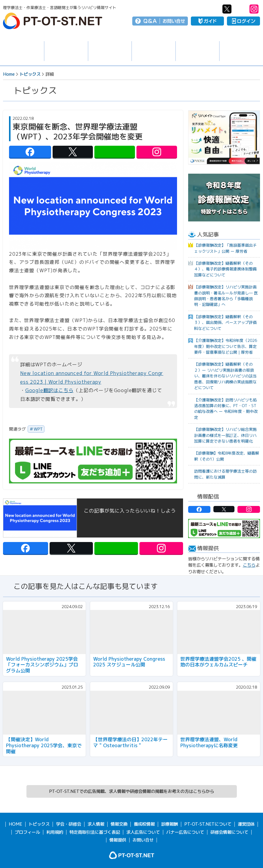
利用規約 (55, 832)
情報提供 (118, 840)
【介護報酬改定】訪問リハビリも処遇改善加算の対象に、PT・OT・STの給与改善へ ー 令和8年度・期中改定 (226, 409)
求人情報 (66, 51)
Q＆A (150, 21)
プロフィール (27, 832)
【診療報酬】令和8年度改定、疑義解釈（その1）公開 (227, 456)
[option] (224, 138)
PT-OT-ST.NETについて (208, 824)
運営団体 (246, 824)
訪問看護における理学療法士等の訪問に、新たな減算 (225, 474)
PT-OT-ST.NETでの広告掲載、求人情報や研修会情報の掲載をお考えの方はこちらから (131, 791)
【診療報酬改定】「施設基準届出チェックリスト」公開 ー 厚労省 (225, 248)
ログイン (243, 21)
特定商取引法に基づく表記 (95, 832)
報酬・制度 (241, 51)
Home (9, 74)
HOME (15, 824)
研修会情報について (229, 832)
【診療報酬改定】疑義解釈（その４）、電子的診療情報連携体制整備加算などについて (225, 269)
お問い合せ (174, 21)
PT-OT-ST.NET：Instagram (254, 9)
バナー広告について (185, 832)
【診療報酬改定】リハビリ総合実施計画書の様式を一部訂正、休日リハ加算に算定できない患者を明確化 (225, 435)
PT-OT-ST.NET (53, 21)
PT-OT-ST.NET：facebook (213, 9)
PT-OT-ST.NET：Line (240, 9)
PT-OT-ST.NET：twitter (227, 9)
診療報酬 (170, 824)
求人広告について (143, 832)
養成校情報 (197, 51)
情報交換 (154, 51)
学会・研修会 (110, 51)
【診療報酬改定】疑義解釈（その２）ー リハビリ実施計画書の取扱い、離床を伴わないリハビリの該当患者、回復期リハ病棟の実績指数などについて (225, 376)
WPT (38, 429)
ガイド (207, 21)
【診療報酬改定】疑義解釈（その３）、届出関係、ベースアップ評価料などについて (225, 323)
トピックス (22, 51)
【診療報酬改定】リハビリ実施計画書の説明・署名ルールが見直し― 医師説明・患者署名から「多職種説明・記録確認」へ (226, 296)
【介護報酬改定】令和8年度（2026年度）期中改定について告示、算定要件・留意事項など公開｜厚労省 (226, 346)
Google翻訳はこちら (49, 390)
